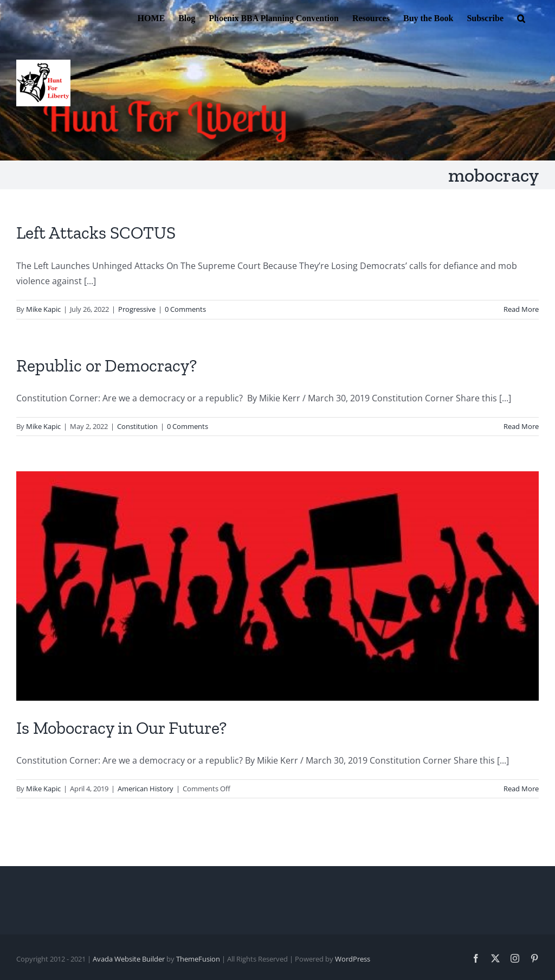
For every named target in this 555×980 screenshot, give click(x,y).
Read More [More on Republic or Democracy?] (521, 426)
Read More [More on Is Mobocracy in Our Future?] (521, 789)
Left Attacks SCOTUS (96, 233)
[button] (521, 17)
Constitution (137, 426)
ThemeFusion (198, 959)
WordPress (353, 959)
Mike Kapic (43, 309)
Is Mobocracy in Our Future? (121, 728)
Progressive (137, 309)
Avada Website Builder (129, 959)
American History (146, 789)
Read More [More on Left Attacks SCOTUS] (521, 309)
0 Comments (185, 309)
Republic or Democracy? (107, 366)
